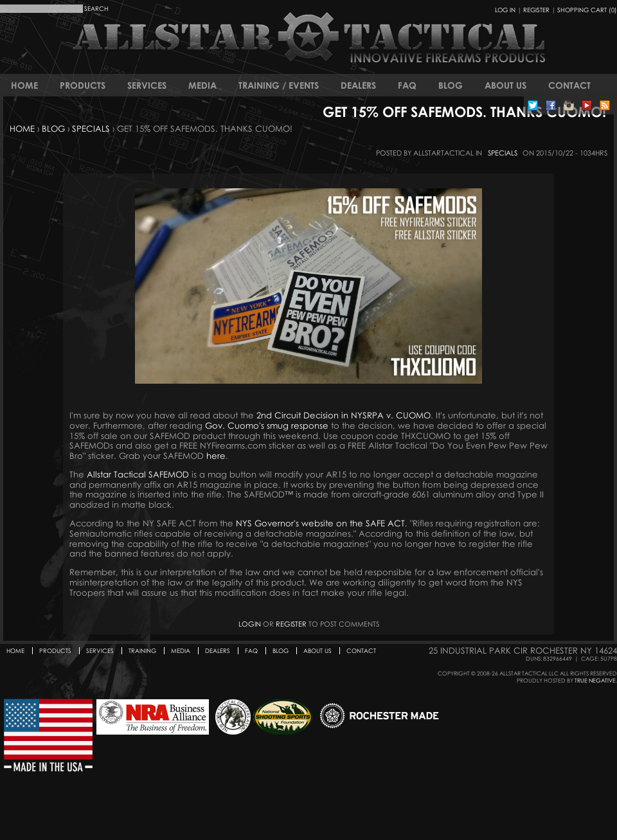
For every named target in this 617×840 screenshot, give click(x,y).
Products (83, 85)
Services (147, 85)
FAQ (407, 85)
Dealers (358, 85)
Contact (569, 85)
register (291, 624)
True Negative (595, 680)
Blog (451, 85)
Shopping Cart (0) (587, 10)
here (216, 456)
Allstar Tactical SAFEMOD (138, 474)
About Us (505, 85)
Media (202, 85)
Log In (505, 10)
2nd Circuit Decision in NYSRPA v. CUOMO (344, 415)
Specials (91, 129)
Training (142, 651)
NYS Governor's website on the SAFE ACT (320, 523)
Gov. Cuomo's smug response (267, 425)
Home (24, 85)
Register (536, 10)
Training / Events (279, 85)
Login (250, 624)
